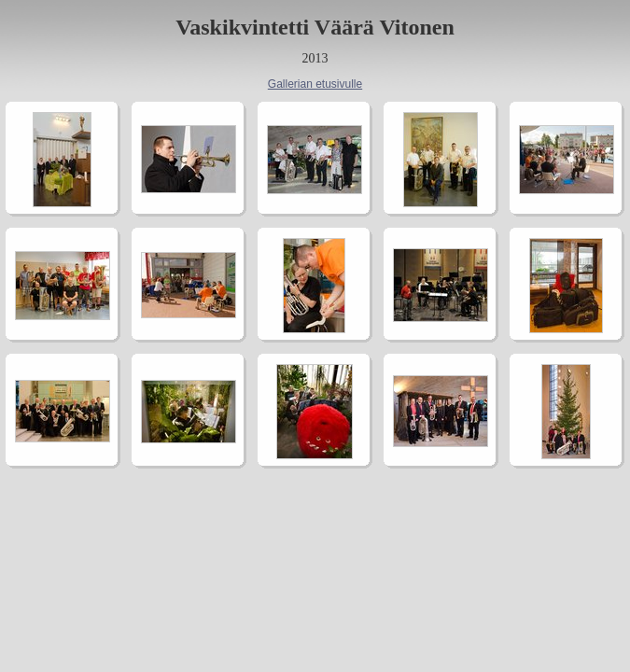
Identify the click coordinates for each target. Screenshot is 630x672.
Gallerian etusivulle (315, 84)
